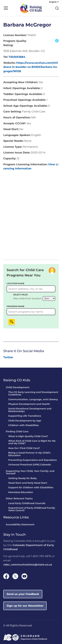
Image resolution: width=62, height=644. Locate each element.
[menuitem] (46, 2)
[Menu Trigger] (6, 8)
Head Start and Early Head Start (28, 483)
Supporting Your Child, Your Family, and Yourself (30, 472)
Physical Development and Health (29, 404)
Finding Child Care (17, 432)
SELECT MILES (21, 295)
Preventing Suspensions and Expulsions (32, 460)
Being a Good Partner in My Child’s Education (29, 454)
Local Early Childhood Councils (27, 503)
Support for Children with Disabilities (31, 488)
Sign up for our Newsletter (25, 606)
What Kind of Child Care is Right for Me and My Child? (32, 442)
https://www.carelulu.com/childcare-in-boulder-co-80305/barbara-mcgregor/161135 (31, 67)
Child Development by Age (25, 421)
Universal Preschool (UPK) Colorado (30, 465)
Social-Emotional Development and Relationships (30, 410)
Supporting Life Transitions (25, 416)
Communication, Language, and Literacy (33, 400)
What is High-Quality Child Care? (28, 436)
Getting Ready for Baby (22, 478)
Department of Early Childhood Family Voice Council (32, 509)
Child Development (18, 388)
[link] (8, 357)
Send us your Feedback (23, 594)
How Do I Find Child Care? (24, 448)
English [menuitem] (53, 2)
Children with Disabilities (23, 425)
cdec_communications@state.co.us (28, 565)
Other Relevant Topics (19, 499)
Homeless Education (21, 492)
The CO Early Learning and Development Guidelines (33, 394)
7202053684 (17, 57)
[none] (46, 2)
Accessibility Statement (20, 525)
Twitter (8, 357)
